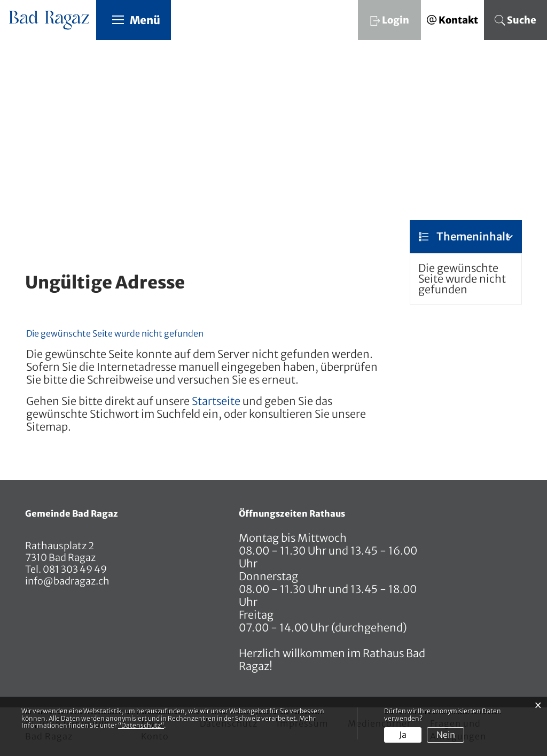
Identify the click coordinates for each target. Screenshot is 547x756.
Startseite (216, 402)
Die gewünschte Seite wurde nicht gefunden (462, 279)
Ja (403, 735)
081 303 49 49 (74, 570)
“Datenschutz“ (141, 725)
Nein (446, 735)
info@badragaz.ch (67, 582)
